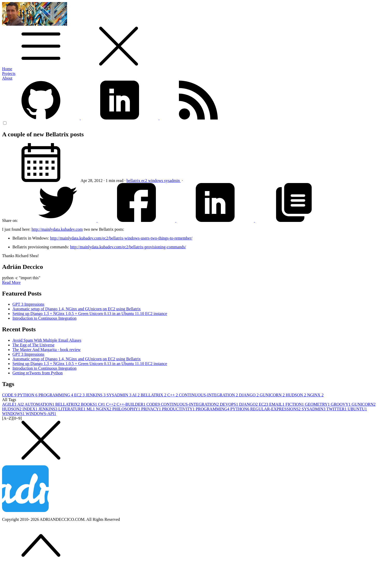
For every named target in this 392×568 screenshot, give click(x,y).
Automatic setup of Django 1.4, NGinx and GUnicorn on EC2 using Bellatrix (77, 309)
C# (102, 404)
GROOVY (341, 404)
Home (7, 69)
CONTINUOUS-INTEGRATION (209, 395)
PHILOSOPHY (127, 409)
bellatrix (134, 181)
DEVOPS (229, 404)
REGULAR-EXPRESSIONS (276, 409)
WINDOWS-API (41, 414)
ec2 (145, 181)
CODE (10, 395)
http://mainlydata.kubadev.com (57, 229)
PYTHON (28, 395)
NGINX (315, 395)
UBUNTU (357, 409)
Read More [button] (11, 282)
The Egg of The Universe (33, 345)
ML (91, 409)
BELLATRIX (154, 395)
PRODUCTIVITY (179, 409)
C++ (173, 395)
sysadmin (172, 181)
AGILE (10, 404)
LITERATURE (72, 409)
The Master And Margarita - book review (47, 350)
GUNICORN (273, 395)
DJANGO (249, 395)
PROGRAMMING (56, 395)
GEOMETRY (318, 404)
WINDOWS (14, 414)
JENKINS (96, 395)
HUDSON (296, 395)
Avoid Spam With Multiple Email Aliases (47, 340)
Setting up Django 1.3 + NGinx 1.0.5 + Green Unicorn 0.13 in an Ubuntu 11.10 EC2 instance (90, 314)
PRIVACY (151, 409)
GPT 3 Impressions (28, 304)
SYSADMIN (119, 395)
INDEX (31, 409)
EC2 (80, 395)
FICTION (295, 404)
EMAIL (277, 404)
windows (156, 181)
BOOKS (90, 404)
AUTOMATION (40, 404)
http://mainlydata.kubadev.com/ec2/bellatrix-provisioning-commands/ (128, 247)
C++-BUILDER (131, 404)
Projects (9, 73)
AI (136, 395)
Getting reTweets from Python (38, 373)
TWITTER (337, 409)
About (7, 78)
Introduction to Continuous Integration (45, 318)
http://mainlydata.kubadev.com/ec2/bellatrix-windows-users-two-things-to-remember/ (121, 238)
